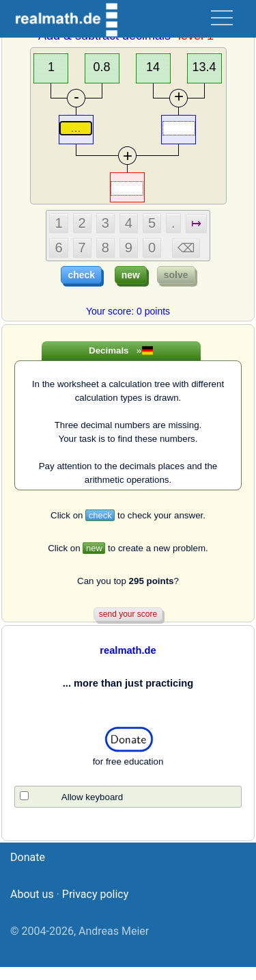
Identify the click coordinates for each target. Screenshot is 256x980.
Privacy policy (96, 907)
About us (32, 907)
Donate (28, 870)
